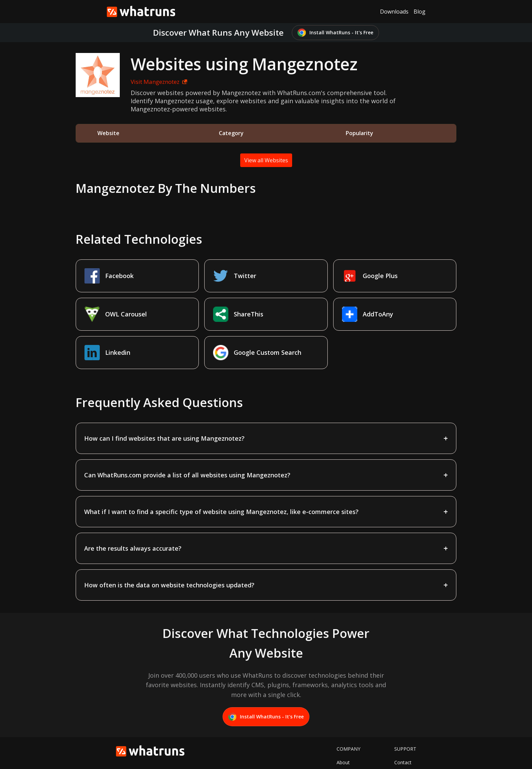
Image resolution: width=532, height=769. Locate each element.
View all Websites (266, 160)
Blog (420, 12)
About (343, 724)
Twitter (344, 735)
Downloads (394, 12)
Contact (403, 724)
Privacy (402, 745)
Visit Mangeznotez (152, 82)
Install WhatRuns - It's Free (335, 33)
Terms (401, 735)
